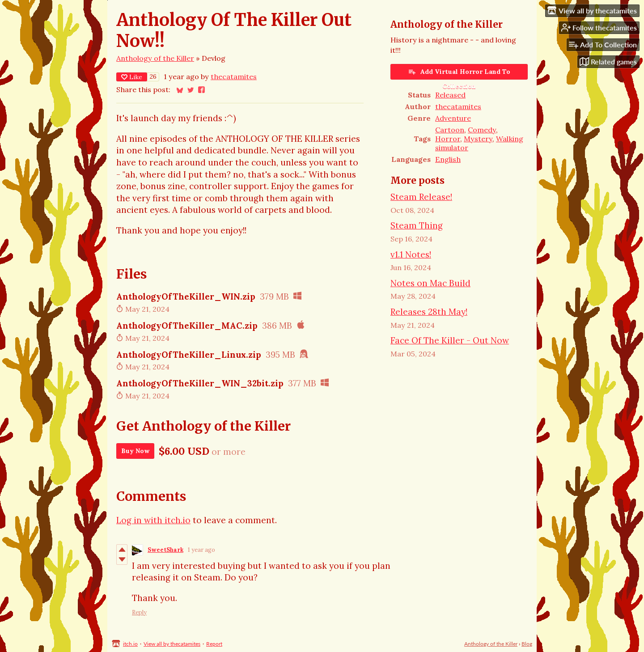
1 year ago (201, 550)
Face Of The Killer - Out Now (450, 340)
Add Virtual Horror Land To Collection (459, 74)
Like (132, 77)
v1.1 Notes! (411, 254)
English (448, 159)
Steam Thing (417, 225)
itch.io (130, 644)
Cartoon (450, 130)
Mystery (478, 139)
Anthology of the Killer (155, 58)
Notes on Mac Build (430, 283)
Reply (139, 612)
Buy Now (135, 451)
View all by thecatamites (172, 644)
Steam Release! (421, 197)
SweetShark (165, 550)
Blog (527, 644)
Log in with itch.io (153, 520)
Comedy (482, 130)
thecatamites (234, 76)
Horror (448, 139)
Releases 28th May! (429, 312)
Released (450, 95)
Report (214, 644)
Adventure (453, 118)
